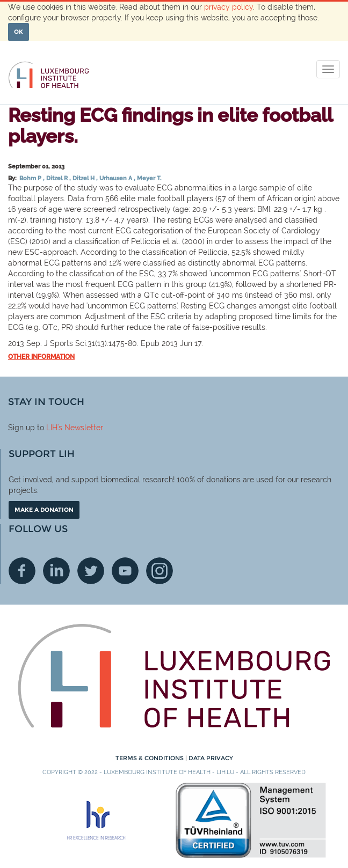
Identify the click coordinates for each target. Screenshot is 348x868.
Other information (41, 357)
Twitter (91, 571)
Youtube (125, 571)
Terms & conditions (150, 758)
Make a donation (44, 510)
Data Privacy (211, 758)
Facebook (22, 571)
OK (19, 32)
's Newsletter (80, 428)
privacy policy (229, 7)
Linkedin (56, 571)
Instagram (160, 571)
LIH (52, 428)
